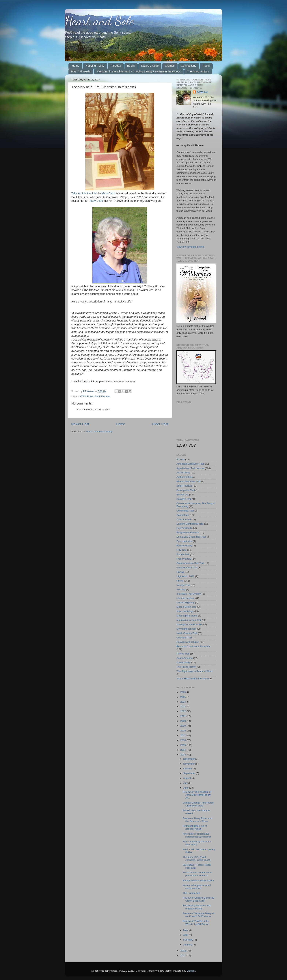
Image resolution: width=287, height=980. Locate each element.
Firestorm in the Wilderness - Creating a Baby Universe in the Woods (139, 71)
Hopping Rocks (95, 66)
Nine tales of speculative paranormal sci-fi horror (197, 835)
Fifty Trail (181, 550)
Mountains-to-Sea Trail (189, 620)
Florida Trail (183, 554)
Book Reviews (103, 396)
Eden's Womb (184, 528)
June (186, 788)
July (186, 783)
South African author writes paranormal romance (197, 874)
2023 (183, 707)
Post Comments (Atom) (99, 431)
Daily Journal (184, 519)
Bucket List (182, 495)
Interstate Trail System (189, 594)
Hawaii (180, 572)
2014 (183, 750)
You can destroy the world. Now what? (197, 843)
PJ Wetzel (202, 92)
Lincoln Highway (185, 602)
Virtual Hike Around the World (193, 679)
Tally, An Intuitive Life (84, 193)
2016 (183, 740)
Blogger (191, 971)
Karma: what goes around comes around (197, 887)
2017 (183, 735)
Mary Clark (108, 193)
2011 (183, 955)
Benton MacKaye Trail (189, 481)
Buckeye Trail (184, 499)
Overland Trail (184, 638)
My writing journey (186, 629)
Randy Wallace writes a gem (198, 880)
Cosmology (183, 515)
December (189, 759)
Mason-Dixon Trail (186, 607)
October (188, 769)
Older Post (160, 424)
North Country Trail (187, 633)
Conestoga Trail (185, 511)
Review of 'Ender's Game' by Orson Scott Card (198, 899)
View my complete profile (190, 247)
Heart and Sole (99, 21)
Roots (206, 66)
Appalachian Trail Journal (190, 468)
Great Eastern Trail (187, 568)
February (189, 940)
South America (184, 658)
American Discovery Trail (190, 464)
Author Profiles (185, 477)
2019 (183, 726)
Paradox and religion (188, 642)
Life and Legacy (185, 598)
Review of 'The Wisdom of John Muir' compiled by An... (197, 795)
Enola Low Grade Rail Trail (191, 537)
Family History (184, 546)
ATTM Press (87, 396)
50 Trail (180, 459)
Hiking (180, 581)
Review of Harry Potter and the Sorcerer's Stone (197, 820)
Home (76, 66)
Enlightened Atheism (188, 532)
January (188, 945)
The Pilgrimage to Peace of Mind (194, 671)
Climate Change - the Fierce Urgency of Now (198, 804)
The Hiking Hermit (186, 667)
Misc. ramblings (185, 611)
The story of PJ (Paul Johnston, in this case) (196, 858)
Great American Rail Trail (190, 563)
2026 (183, 692)
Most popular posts (187, 616)
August (187, 778)
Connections (189, 66)
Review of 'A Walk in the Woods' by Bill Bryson (196, 922)
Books (131, 66)
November (189, 764)
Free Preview (184, 559)
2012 (183, 951)
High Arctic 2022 (185, 576)
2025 (183, 697)
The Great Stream (198, 71)
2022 (183, 711)
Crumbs (170, 66)
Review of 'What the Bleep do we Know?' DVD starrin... (199, 915)
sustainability (183, 662)
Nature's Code (150, 66)
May (186, 930)
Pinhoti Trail (183, 654)
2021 (183, 716)
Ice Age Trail (183, 585)
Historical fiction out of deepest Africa (195, 827)
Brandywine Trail (186, 490)
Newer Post (80, 424)
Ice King (181, 589)
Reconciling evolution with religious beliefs (197, 907)
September (190, 773)
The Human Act (191, 893)
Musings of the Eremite (189, 624)
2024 (183, 702)
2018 (183, 731)
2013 (183, 755)
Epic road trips (184, 541)
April (186, 935)
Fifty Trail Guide (81, 71)
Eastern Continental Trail (190, 524)
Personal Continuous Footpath (193, 646)
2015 (183, 745)
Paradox (116, 66)
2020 (183, 721)
